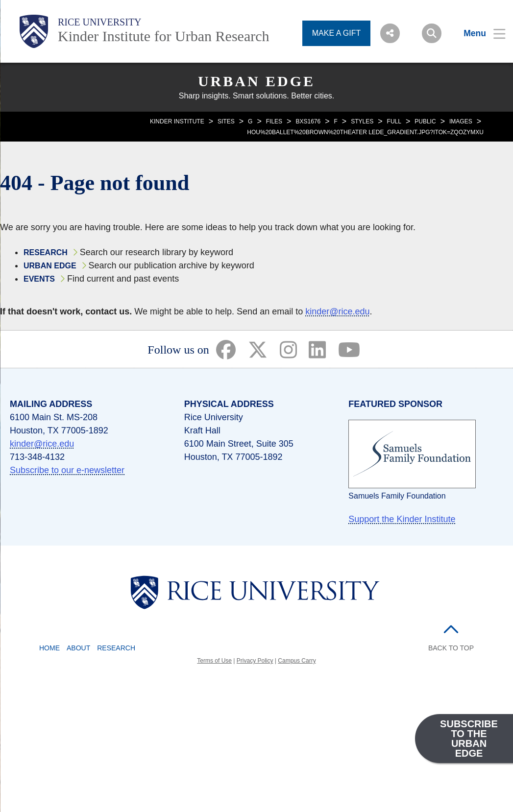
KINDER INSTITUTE (177, 121)
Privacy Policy (255, 661)
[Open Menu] (478, 33)
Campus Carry (297, 661)
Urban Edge (256, 81)
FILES (274, 121)
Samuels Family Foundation (397, 496)
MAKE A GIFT (337, 33)
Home (49, 648)
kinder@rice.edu (337, 311)
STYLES (362, 121)
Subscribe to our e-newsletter (67, 470)
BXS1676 (308, 121)
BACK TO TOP (451, 648)
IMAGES (461, 121)
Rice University (100, 22)
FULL (394, 121)
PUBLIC (425, 121)
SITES (226, 121)
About (78, 648)
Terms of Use (214, 661)
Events (39, 279)
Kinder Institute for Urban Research (164, 36)
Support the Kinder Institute (402, 519)
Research (46, 252)
